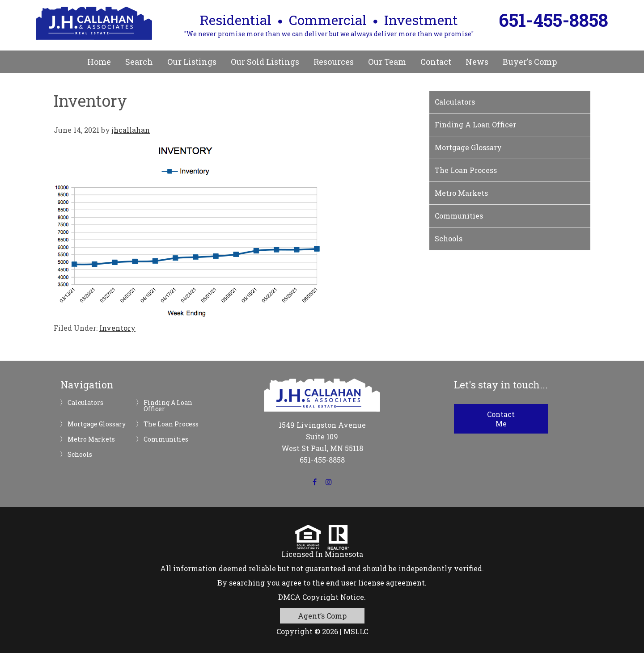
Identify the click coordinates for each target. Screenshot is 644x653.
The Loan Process (466, 170)
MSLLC (356, 631)
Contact (436, 62)
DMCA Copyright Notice (321, 597)
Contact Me (501, 419)
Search (139, 62)
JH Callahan (94, 23)
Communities (459, 216)
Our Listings (192, 62)
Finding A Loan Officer (475, 124)
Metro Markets (461, 193)
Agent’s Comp (322, 616)
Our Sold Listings (265, 62)
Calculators (455, 102)
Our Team (387, 62)
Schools (449, 238)
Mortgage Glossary (468, 147)
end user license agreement (375, 583)
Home (99, 62)
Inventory (117, 328)
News (477, 62)
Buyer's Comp (530, 62)
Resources (334, 62)
